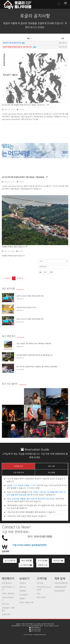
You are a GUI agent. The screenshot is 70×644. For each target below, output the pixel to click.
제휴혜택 (23, 591)
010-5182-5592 (43, 537)
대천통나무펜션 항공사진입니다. (13, 247)
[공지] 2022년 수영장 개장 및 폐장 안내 (30, 319)
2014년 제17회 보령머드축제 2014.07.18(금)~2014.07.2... (24, 105)
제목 (30, 39)
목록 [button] (51, 272)
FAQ (39, 594)
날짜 (63, 39)
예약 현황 (26, 561)
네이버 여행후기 (26, 603)
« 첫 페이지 (7, 278)
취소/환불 (51, 473)
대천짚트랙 (59, 591)
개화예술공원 (60, 587)
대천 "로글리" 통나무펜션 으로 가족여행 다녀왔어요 (34, 344)
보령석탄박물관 (61, 583)
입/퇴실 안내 (19, 466)
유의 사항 (51, 466)
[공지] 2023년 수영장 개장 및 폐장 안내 (30, 296)
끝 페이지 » (21, 278)
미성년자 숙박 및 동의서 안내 (26, 308)
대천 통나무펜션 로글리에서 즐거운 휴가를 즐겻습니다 (35, 355)
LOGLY (31, 635)
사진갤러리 (26, 565)
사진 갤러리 (24, 595)
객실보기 (23, 583)
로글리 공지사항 (35, 16)
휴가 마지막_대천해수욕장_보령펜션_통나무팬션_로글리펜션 (37, 367)
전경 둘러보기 (7, 583)
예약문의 (58, 561)
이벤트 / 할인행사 (8, 594)
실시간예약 (10, 561)
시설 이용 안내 (19, 473)
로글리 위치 (6, 614)
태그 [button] (45, 272)
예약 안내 (5, 604)
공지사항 (43, 561)
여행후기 (43, 565)
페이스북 (41, 597)
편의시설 (23, 587)
